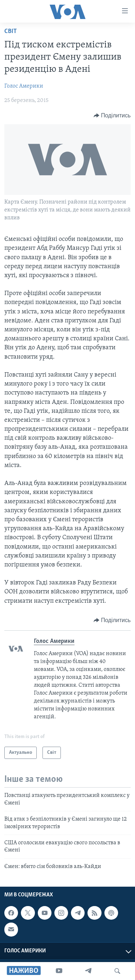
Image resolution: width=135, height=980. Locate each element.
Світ (11, 31)
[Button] (112, 116)
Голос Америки (24, 86)
